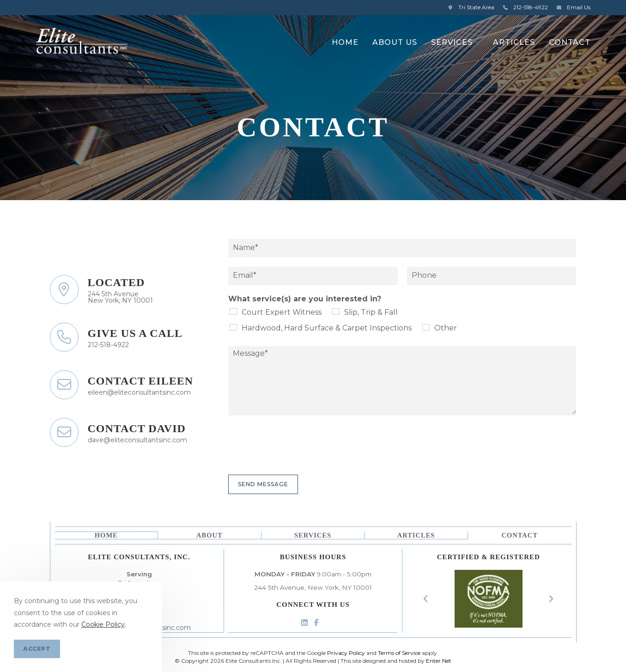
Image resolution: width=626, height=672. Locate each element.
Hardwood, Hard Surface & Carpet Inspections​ (327, 328)
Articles (416, 535)
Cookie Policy (103, 624)
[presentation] (298, 459)
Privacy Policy (346, 653)
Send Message (263, 484)
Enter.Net (439, 661)
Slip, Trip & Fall (371, 312)
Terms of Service (399, 653)
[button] (426, 598)
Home (106, 535)
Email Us (572, 7)
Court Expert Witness (282, 312)
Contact (520, 535)
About (209, 535)
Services (313, 535)
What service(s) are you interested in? (305, 299)
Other (446, 328)
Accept (37, 649)
